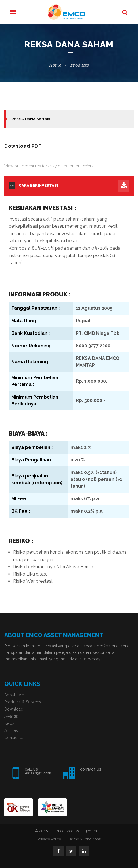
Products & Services (23, 702)
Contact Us (14, 738)
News (9, 723)
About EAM (14, 695)
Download (14, 709)
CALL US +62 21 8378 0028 (38, 771)
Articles (11, 730)
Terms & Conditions (84, 839)
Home (55, 65)
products (80, 65)
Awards (11, 716)
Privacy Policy (49, 839)
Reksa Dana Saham (31, 119)
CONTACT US (91, 770)
